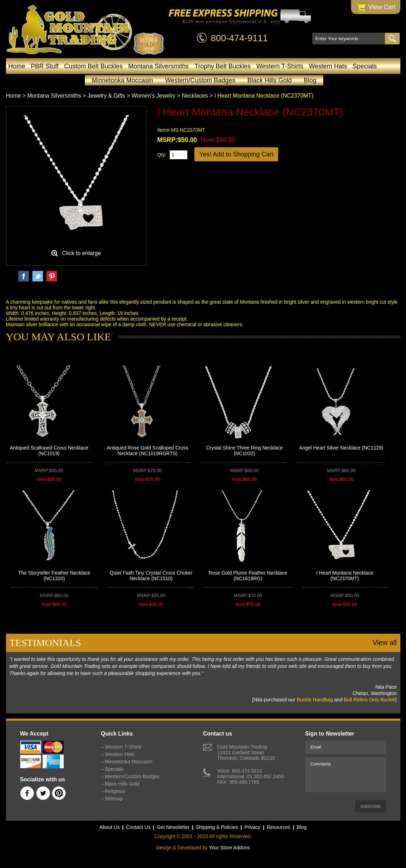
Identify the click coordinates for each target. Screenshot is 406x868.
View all (385, 643)
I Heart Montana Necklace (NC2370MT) (345, 576)
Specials (365, 66)
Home (17, 66)
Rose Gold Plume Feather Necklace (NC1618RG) (248, 576)
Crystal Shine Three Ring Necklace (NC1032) (244, 451)
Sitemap (114, 799)
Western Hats (328, 66)
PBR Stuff (45, 66)
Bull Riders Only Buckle (369, 700)
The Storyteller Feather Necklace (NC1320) (54, 576)
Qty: (162, 155)
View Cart (376, 8)
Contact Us (138, 827)
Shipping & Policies (217, 827)
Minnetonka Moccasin (123, 80)
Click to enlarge (81, 253)
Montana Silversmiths (158, 66)
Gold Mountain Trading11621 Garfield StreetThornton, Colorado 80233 (246, 752)
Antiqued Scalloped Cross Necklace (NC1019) (49, 451)
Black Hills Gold (269, 80)
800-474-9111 (239, 38)
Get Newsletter (173, 827)
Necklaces (195, 96)
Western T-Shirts (280, 66)
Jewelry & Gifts (107, 96)
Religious (115, 791)
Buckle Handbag (315, 700)
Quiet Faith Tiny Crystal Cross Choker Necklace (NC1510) (151, 576)
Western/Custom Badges (200, 80)
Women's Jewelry (154, 96)
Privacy (252, 827)
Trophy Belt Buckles (222, 66)
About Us (110, 827)
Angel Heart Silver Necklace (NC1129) (341, 448)
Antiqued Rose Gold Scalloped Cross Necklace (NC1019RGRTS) (147, 451)
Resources (279, 827)
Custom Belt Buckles (93, 66)
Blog (310, 80)
